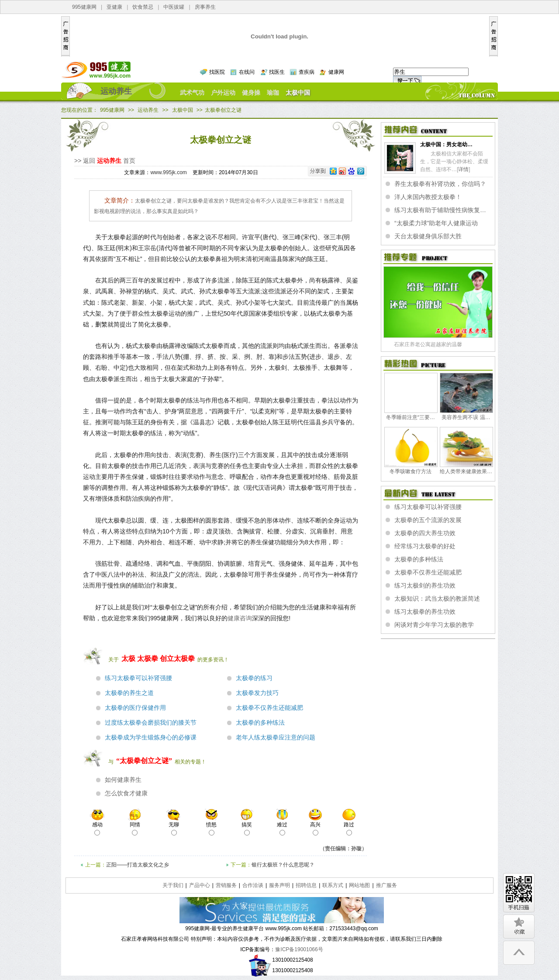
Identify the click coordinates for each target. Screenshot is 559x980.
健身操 (251, 93)
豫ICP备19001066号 (299, 949)
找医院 (217, 72)
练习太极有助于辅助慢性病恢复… (440, 210)
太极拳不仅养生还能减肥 (269, 708)
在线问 (247, 72)
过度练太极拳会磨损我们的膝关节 (151, 723)
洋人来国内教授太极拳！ (428, 197)
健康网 (336, 72)
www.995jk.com (168, 172)
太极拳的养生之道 (129, 693)
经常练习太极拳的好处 (425, 546)
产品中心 (200, 885)
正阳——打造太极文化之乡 (138, 865)
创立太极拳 (177, 658)
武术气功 (192, 93)
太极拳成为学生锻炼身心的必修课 (151, 738)
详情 (463, 169)
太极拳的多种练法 (260, 723)
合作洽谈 (253, 885)
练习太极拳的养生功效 (425, 612)
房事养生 (205, 7)
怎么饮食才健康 (126, 793)
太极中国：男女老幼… (446, 144)
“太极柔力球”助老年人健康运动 (436, 223)
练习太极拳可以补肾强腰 (138, 678)
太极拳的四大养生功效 (425, 533)
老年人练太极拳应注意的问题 (276, 738)
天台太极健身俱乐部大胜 (428, 236)
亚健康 (114, 7)
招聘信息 (306, 885)
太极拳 (148, 658)
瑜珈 (273, 93)
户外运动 (223, 93)
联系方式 (333, 885)
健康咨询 (240, 618)
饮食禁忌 (143, 7)
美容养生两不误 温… (466, 417)
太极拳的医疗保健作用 (135, 708)
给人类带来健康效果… (466, 471)
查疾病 (307, 72)
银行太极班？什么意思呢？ (283, 865)
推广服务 (386, 885)
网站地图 (359, 885)
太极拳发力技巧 (257, 693)
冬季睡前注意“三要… (411, 417)
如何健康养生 (123, 780)
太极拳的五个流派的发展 (428, 520)
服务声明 (279, 885)
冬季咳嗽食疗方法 (411, 471)
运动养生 (116, 91)
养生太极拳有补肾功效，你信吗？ (440, 184)
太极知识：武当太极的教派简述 (437, 598)
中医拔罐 (174, 7)
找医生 (277, 72)
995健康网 (84, 7)
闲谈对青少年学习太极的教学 (434, 625)
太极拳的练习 (254, 678)
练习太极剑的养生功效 (425, 585)
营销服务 (226, 885)
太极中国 (298, 93)
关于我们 (173, 885)
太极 (128, 658)
